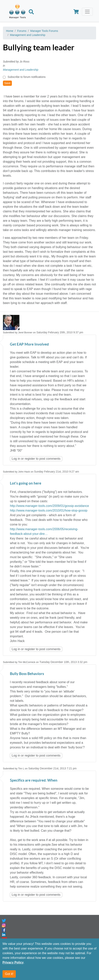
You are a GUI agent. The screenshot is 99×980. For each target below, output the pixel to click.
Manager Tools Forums (44, 31)
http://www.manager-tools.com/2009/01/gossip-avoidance (49, 506)
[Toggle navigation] (87, 12)
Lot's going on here (26, 483)
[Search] (31, 12)
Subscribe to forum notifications (27, 77)
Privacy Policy (13, 962)
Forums (22, 31)
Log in (16, 459)
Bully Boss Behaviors (27, 674)
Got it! (9, 974)
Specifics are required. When (34, 781)
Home (10, 31)
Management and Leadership (28, 35)
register (30, 459)
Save (7, 83)
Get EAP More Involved (29, 344)
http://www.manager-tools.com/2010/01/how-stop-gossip (49, 510)
